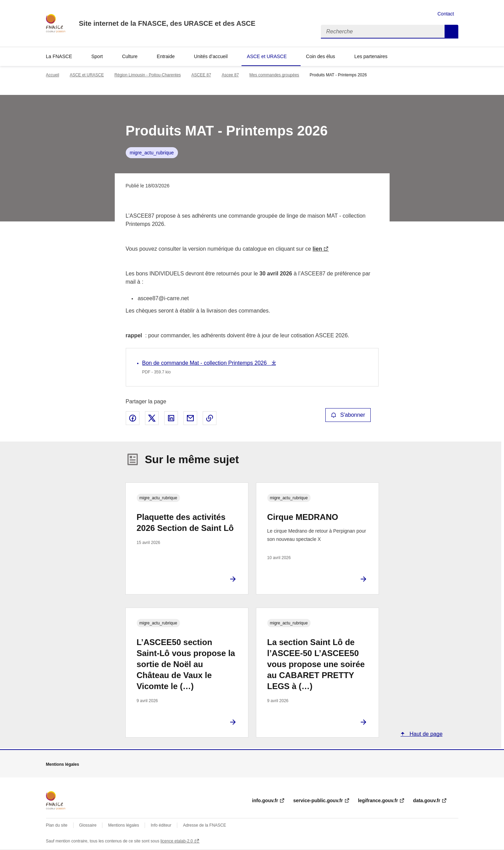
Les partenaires (371, 56)
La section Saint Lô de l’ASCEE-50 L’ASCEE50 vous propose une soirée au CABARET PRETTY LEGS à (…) (316, 664)
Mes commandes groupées (274, 75)
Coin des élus (321, 56)
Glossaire (88, 825)
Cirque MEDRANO (303, 517)
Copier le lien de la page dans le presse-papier (210, 418)
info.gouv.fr (265, 800)
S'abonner (348, 415)
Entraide (166, 56)
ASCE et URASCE (267, 56)
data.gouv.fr (427, 800)
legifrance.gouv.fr (378, 800)
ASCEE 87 (201, 75)
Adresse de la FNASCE (205, 825)
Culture (130, 56)
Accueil (53, 75)
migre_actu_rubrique (152, 153)
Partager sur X (152, 418)
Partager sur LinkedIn (171, 418)
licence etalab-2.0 (177, 841)
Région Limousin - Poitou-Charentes (148, 75)
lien (317, 249)
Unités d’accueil (211, 56)
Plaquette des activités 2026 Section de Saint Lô (185, 522)
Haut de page (425, 734)
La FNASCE (59, 56)
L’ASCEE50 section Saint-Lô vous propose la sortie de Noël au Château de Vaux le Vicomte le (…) (186, 664)
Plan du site (57, 825)
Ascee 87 (230, 75)
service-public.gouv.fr (318, 800)
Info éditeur (161, 825)
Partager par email (190, 418)
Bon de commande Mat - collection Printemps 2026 (205, 363)
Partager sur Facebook (133, 418)
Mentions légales (124, 825)
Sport (97, 56)
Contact (446, 14)
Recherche (451, 32)
